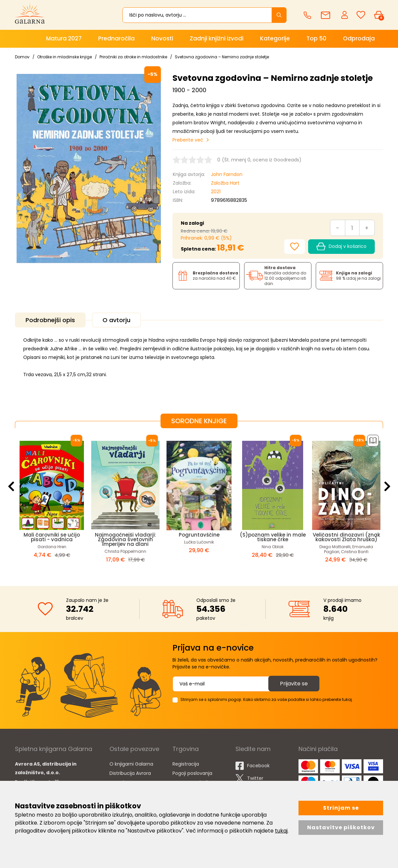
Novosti (162, 38)
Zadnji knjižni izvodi (217, 38)
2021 (216, 192)
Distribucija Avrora (130, 773)
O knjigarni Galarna (131, 764)
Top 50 (316, 38)
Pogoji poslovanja (192, 773)
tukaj (281, 831)
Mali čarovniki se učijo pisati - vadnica (52, 537)
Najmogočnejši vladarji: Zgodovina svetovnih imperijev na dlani (126, 539)
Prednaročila (116, 38)
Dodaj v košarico (341, 247)
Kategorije (275, 38)
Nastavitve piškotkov (341, 827)
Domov (22, 57)
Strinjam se (341, 808)
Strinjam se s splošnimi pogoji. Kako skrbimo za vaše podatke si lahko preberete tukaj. (267, 699)
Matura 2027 (64, 38)
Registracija (186, 764)
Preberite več (188, 140)
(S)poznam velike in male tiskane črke (273, 537)
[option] (52, 502)
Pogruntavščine (199, 535)
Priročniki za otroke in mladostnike (133, 57)
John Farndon (227, 174)
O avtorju (116, 320)
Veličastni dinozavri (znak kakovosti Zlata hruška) (346, 537)
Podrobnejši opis (50, 320)
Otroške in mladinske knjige (65, 57)
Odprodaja (359, 38)
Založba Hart (225, 183)
